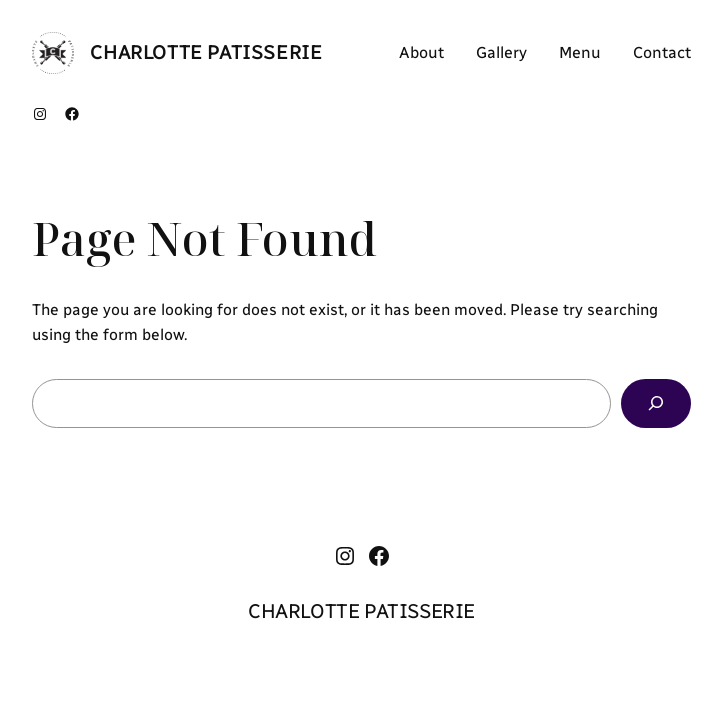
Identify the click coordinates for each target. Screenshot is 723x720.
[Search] (656, 403)
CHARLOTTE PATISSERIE (206, 52)
